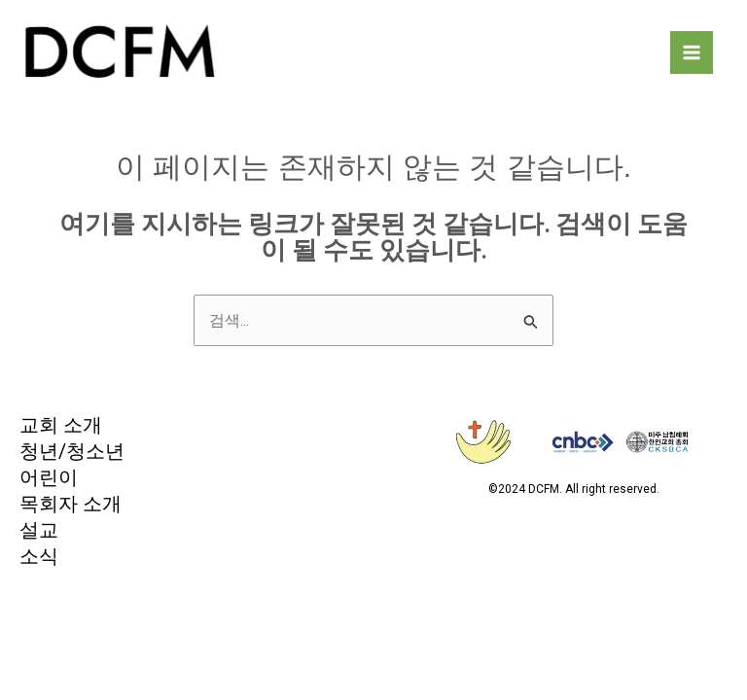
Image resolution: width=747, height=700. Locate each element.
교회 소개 (61, 428)
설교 (39, 534)
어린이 (49, 480)
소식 (39, 560)
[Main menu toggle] (692, 53)
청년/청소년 (72, 454)
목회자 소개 (71, 507)
